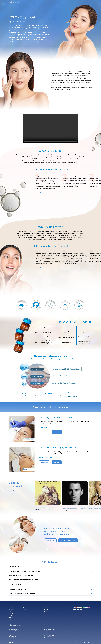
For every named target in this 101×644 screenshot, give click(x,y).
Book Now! (57, 432)
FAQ (24, 608)
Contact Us (25, 610)
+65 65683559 (12, 630)
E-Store (46, 608)
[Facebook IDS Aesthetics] (9, 643)
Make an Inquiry (50, 540)
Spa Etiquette (12, 614)
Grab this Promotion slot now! (68, 540)
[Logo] (15, 2)
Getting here (11, 610)
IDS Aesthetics (47, 610)
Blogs (10, 612)
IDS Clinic (46, 612)
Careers (10, 620)
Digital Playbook (12, 618)
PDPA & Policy (12, 616)
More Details (44, 432)
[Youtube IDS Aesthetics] (13, 643)
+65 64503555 (47, 630)
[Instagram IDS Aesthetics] (11, 643)
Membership (11, 608)
